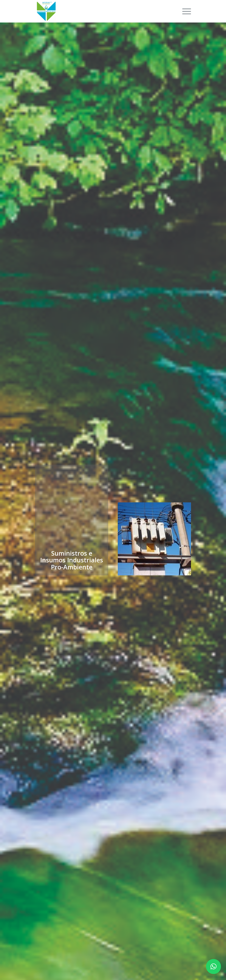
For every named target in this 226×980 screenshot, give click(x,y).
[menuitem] (184, 11)
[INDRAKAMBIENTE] (46, 11)
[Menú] (184, 11)
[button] (213, 966)
